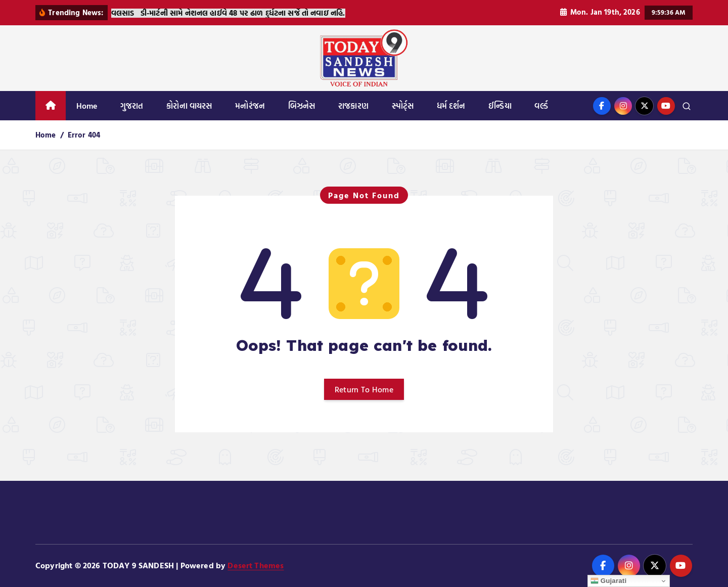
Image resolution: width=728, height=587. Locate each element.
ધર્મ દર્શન (451, 106)
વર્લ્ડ (541, 106)
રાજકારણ (353, 106)
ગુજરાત (132, 106)
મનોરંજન (250, 106)
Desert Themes (256, 565)
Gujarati (609, 581)
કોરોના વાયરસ (189, 106)
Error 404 (84, 135)
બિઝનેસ (302, 106)
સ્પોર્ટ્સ (403, 106)
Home (87, 106)
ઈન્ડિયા (500, 106)
